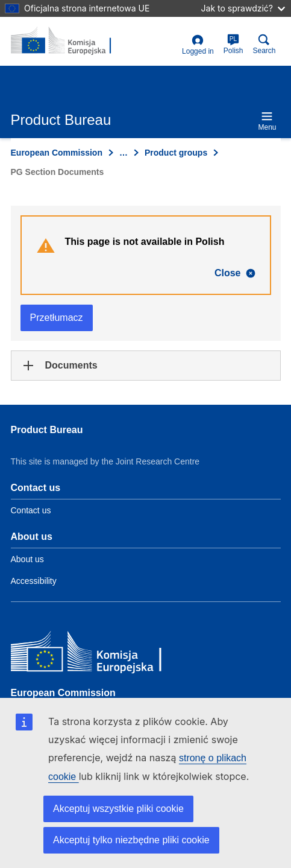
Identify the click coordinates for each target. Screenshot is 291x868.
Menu (267, 121)
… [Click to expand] (124, 153)
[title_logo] (69, 41)
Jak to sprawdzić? (243, 8)
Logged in (198, 45)
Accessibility (34, 581)
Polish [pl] (233, 44)
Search (264, 44)
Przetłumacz (57, 318)
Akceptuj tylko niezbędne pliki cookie (131, 840)
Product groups (176, 153)
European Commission (57, 153)
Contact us (31, 510)
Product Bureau (47, 430)
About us (27, 559)
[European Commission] (98, 654)
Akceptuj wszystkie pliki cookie (118, 809)
